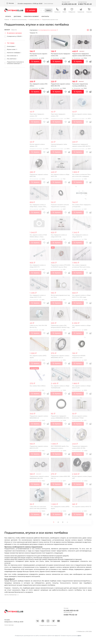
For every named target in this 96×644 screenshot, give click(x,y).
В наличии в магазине (14, 33)
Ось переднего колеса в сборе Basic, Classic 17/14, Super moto (38, 207)
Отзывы (14, 633)
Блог (29, 633)
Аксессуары (11, 47)
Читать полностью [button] (11, 597)
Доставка (17, 18)
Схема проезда (48, 3)
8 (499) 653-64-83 (69, 4)
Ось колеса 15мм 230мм (38, 386)
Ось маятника (12, 59)
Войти (64, 11)
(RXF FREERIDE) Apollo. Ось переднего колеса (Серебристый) (60, 448)
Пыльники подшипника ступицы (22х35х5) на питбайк (80, 86)
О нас (7, 633)
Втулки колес (12, 50)
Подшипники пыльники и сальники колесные (15, 63)
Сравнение (81, 11)
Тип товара (11, 43)
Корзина (89, 11)
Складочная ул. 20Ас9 (15, 37)
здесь (79, 640)
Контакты (45, 18)
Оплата (8, 18)
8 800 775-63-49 (85, 4)
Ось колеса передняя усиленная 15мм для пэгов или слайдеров (81, 267)
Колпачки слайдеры (14, 53)
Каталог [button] (31, 11)
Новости (22, 633)
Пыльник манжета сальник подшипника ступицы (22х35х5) (60, 207)
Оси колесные (12, 56)
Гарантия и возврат (31, 18)
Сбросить (14, 30)
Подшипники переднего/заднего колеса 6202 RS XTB (81, 56)
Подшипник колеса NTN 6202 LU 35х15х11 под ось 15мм (59, 267)
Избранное (72, 11)
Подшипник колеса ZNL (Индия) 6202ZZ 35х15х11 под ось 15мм (61, 328)
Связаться (57, 11)
